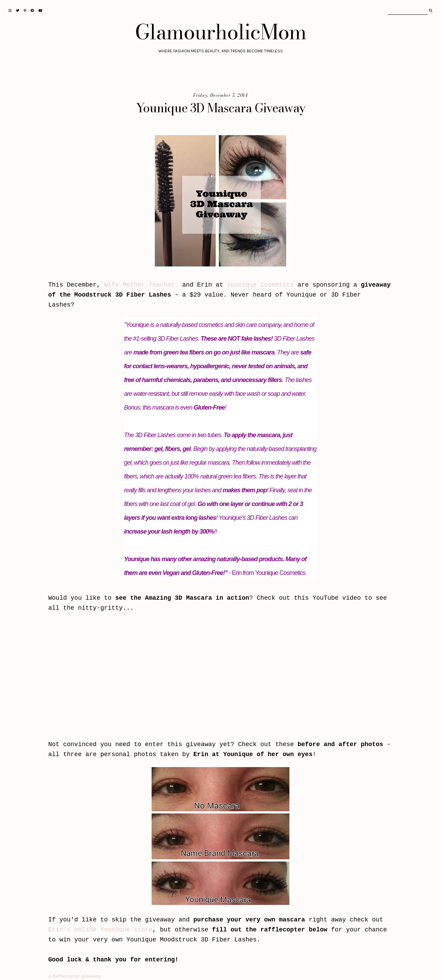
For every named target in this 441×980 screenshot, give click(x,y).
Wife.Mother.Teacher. (141, 285)
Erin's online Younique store (100, 930)
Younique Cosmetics (260, 285)
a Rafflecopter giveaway (75, 976)
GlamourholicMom (221, 32)
